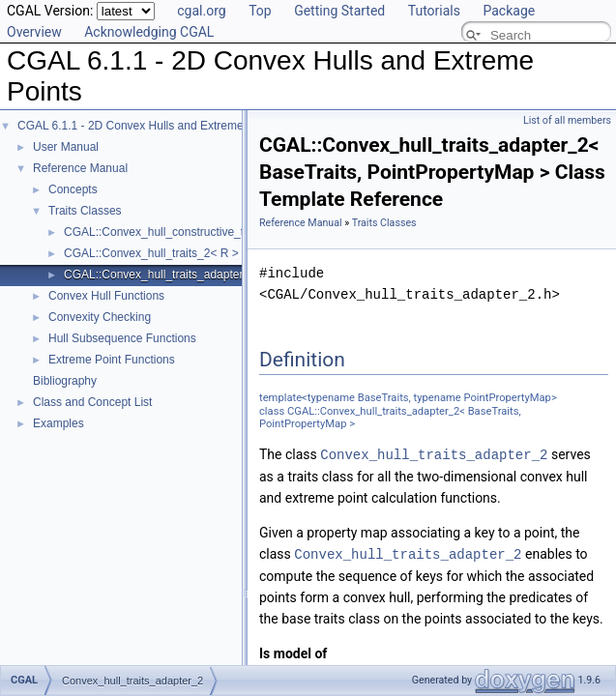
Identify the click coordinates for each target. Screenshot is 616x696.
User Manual (66, 147)
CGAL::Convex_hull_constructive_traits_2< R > (185, 232)
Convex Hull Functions (106, 296)
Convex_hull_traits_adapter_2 (434, 454)
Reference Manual (80, 168)
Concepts (73, 189)
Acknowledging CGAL (149, 32)
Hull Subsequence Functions (122, 338)
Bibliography (65, 381)
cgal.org (201, 11)
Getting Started (339, 11)
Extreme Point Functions (112, 360)
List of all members (567, 120)
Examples (59, 423)
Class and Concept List (92, 402)
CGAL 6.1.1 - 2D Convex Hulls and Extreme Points (148, 126)
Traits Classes (85, 211)
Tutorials (434, 11)
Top (260, 11)
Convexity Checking (100, 317)
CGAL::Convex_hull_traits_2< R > (151, 253)
